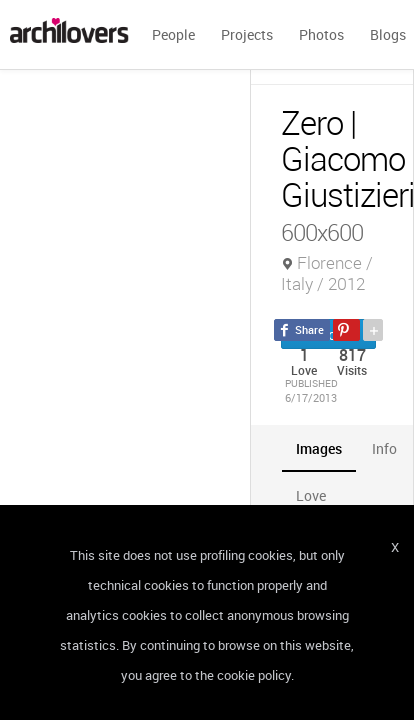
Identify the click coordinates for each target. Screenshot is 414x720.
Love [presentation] (311, 495)
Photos (321, 34)
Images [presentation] (319, 448)
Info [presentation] (384, 448)
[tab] (319, 448)
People (173, 34)
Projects (247, 34)
